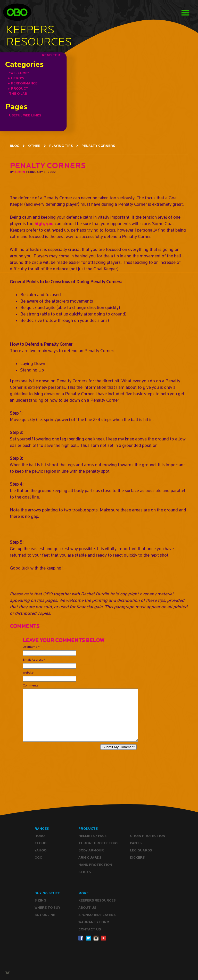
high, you (44, 223)
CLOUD (40, 843)
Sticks (85, 872)
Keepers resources (97, 900)
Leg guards (141, 850)
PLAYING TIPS (61, 146)
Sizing (40, 900)
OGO (38, 857)
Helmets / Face (92, 836)
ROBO (40, 836)
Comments (30, 685)
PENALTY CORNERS (98, 146)
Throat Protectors (98, 843)
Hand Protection (95, 865)
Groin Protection (148, 836)
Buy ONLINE (45, 915)
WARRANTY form (94, 922)
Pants (136, 843)
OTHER (34, 146)
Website (28, 672)
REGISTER (51, 55)
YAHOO (40, 850)
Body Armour (91, 850)
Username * (31, 647)
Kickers (137, 857)
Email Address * (34, 659)
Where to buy (47, 908)
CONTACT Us (90, 929)
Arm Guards (90, 857)
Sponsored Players (97, 915)
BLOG (15, 146)
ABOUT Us (87, 908)
